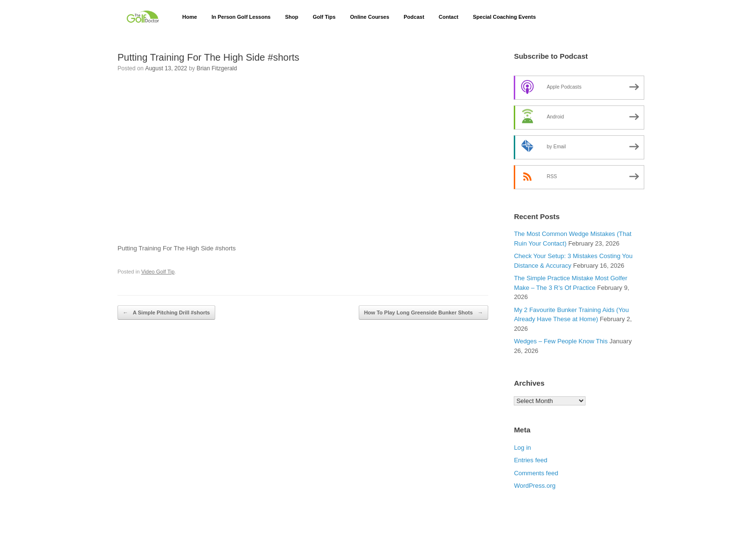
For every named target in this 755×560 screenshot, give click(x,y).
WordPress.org (534, 486)
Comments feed (536, 473)
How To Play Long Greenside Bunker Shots (423, 313)
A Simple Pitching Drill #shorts (166, 313)
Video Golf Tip (158, 272)
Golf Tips (324, 17)
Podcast (414, 17)
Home (190, 17)
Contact (449, 17)
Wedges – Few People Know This (561, 341)
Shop (292, 17)
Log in (522, 448)
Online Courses (370, 17)
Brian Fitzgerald (217, 68)
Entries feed (530, 460)
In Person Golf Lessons (241, 17)
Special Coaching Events (504, 17)
